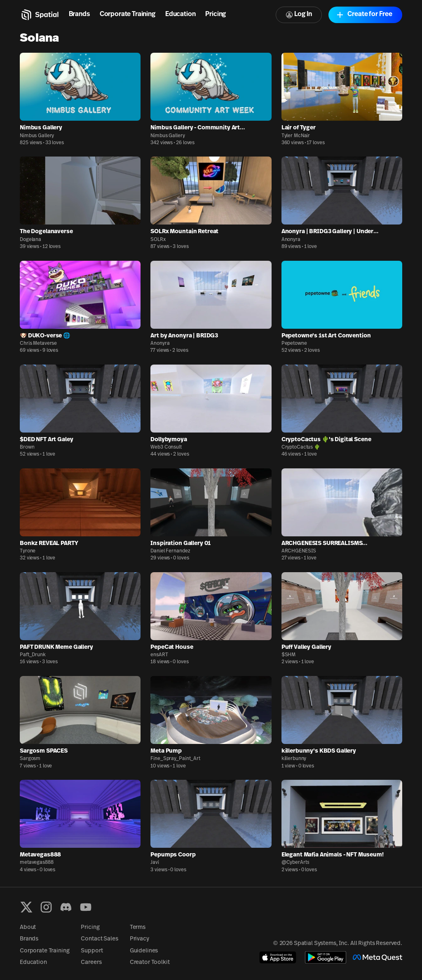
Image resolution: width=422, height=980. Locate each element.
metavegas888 (37, 863)
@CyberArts (295, 863)
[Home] (39, 15)
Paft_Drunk (33, 655)
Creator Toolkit (150, 962)
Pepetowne (294, 344)
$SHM (289, 655)
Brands (79, 14)
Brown (27, 447)
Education (181, 14)
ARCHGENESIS (299, 551)
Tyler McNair (296, 136)
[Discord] (66, 907)
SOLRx (158, 240)
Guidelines (144, 951)
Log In (299, 15)
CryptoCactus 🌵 (301, 447)
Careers (91, 962)
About (28, 927)
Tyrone (28, 551)
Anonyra (291, 240)
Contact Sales (99, 939)
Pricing (216, 14)
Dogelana (30, 240)
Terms (138, 927)
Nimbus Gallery (37, 136)
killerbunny (294, 759)
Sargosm (30, 759)
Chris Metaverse (38, 344)
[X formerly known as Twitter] (26, 907)
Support (92, 951)
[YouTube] (86, 907)
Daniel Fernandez (170, 551)
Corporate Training (128, 14)
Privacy (139, 939)
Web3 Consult (166, 447)
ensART (159, 655)
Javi (155, 863)
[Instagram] (46, 907)
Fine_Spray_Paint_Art (175, 759)
